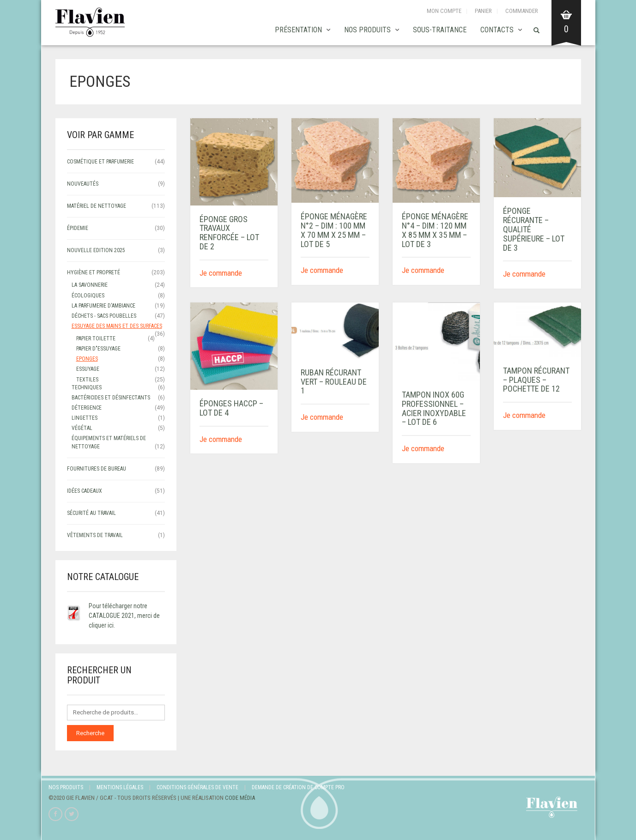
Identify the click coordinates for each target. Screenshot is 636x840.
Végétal (82, 428)
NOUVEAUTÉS (83, 184)
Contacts (497, 30)
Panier (483, 11)
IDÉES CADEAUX (85, 491)
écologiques (88, 296)
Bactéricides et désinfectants (111, 398)
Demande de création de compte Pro (298, 787)
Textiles (87, 380)
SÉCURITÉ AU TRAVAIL (91, 513)
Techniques (87, 387)
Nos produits (367, 30)
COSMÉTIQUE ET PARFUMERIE (100, 162)
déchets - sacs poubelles (104, 316)
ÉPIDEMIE (78, 228)
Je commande (221, 273)
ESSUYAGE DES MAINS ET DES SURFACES (117, 326)
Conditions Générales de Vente (197, 787)
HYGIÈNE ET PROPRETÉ (94, 272)
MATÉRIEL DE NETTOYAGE (97, 206)
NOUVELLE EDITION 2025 (96, 250)
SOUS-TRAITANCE (440, 30)
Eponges (87, 359)
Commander (522, 11)
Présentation (298, 30)
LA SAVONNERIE (90, 285)
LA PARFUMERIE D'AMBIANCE (103, 306)
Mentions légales (120, 787)
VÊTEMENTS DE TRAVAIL (95, 535)
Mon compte (444, 11)
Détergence (87, 408)
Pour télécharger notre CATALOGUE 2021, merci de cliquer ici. (124, 616)
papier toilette (96, 338)
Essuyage (88, 369)
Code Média (240, 798)
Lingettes (85, 418)
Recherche (90, 733)
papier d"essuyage (98, 349)
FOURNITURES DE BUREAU (97, 469)
